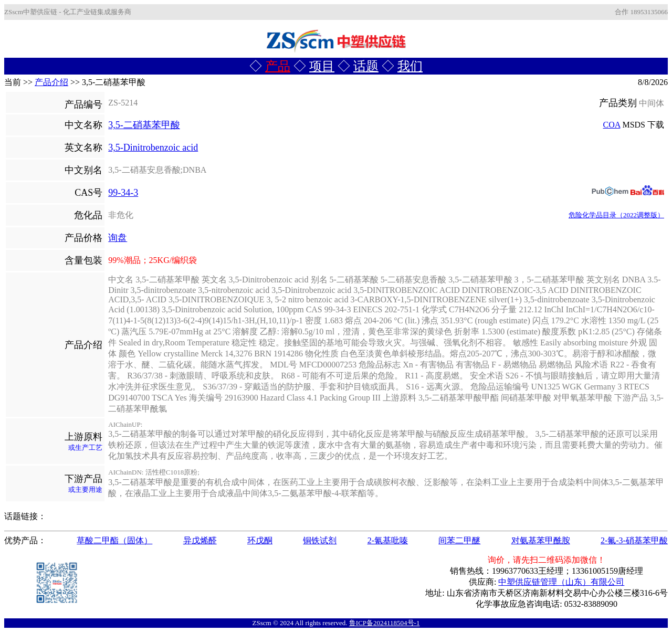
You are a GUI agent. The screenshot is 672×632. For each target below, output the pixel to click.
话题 (366, 66)
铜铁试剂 (320, 540)
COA (612, 125)
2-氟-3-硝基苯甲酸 (634, 540)
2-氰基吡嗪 (388, 540)
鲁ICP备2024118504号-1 (385, 623)
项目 (322, 66)
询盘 (118, 238)
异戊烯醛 (200, 540)
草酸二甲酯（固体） (114, 540)
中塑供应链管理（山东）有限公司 (561, 582)
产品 (278, 66)
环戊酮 (260, 540)
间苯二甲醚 (459, 540)
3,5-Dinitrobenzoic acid (153, 148)
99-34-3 (123, 193)
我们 (410, 66)
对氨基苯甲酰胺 (541, 540)
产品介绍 (51, 82)
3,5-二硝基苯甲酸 (144, 125)
